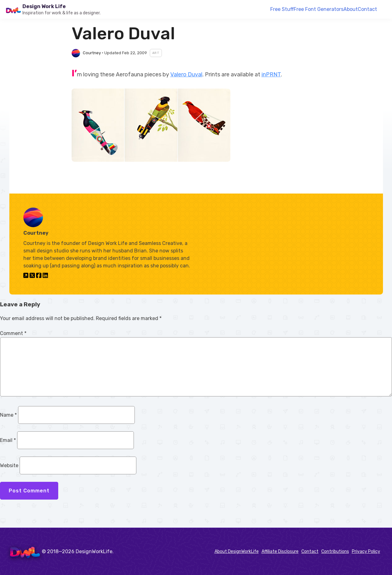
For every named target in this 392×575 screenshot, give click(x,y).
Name (8, 415)
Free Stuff (282, 9)
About (351, 9)
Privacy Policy (366, 551)
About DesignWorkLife (237, 551)
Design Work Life (44, 6)
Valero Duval (186, 74)
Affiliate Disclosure (280, 551)
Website (9, 465)
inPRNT (271, 74)
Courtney (92, 53)
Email (8, 440)
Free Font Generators (319, 9)
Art (156, 53)
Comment (13, 333)
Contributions (335, 551)
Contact (367, 9)
